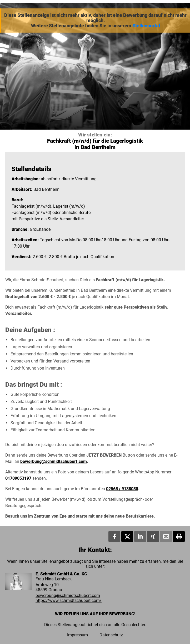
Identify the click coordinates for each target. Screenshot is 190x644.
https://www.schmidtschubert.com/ (69, 600)
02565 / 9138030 (122, 489)
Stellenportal (146, 26)
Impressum (77, 635)
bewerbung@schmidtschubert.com (54, 461)
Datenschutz (111, 635)
